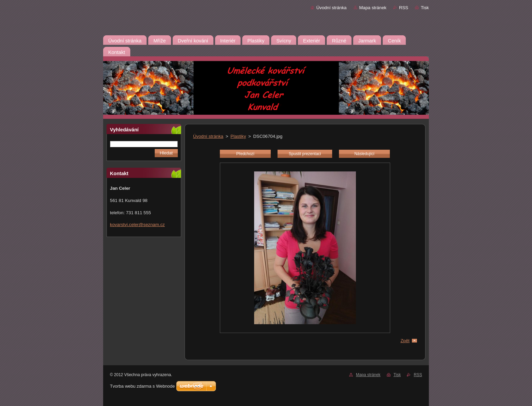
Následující (364, 154)
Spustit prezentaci (305, 154)
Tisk (425, 8)
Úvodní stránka (331, 8)
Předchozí (245, 154)
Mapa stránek (373, 8)
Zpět (405, 341)
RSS (404, 8)
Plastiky (238, 136)
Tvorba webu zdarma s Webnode (142, 386)
